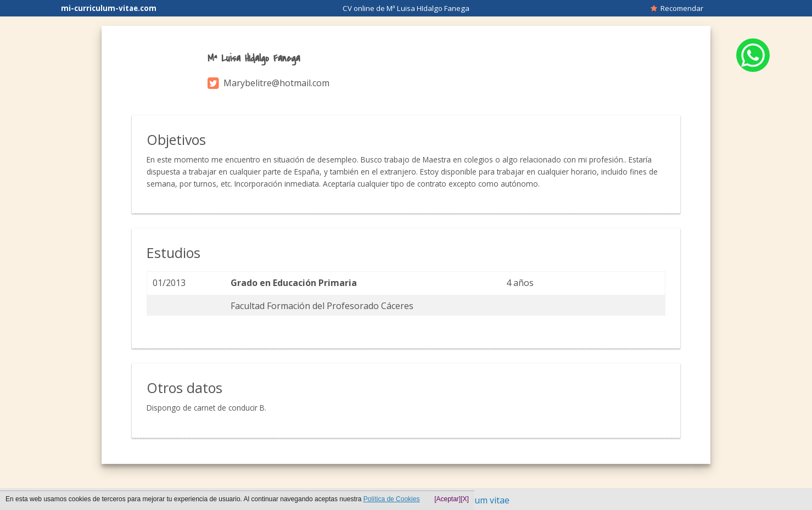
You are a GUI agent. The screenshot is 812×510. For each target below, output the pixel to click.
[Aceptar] (447, 499)
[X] (465, 499)
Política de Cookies (392, 499)
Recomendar (677, 8)
